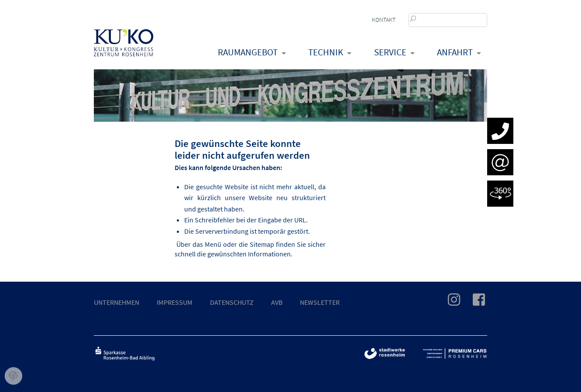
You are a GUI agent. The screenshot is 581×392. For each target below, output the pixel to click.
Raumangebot (248, 52)
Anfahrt (455, 52)
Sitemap (262, 244)
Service (390, 52)
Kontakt (384, 20)
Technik (326, 52)
